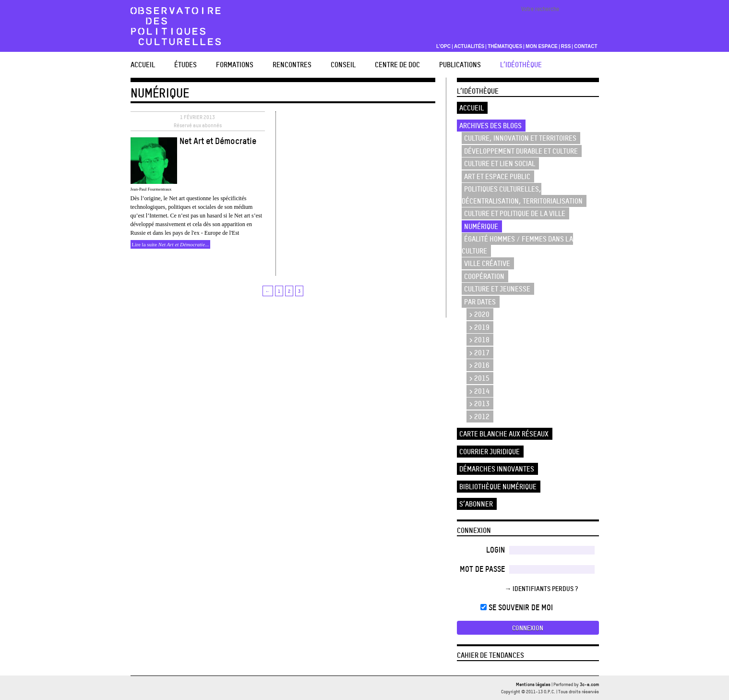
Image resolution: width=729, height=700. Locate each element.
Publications (460, 65)
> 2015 (479, 378)
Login (496, 550)
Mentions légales (533, 684)
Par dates (480, 302)
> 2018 (479, 340)
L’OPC (443, 47)
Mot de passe (482, 569)
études (185, 65)
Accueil (143, 65)
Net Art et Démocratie (218, 141)
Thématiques (505, 47)
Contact (586, 47)
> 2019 (479, 327)
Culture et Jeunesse (497, 289)
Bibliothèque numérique (498, 487)
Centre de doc (397, 65)
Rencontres (292, 65)
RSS (566, 47)
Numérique (481, 226)
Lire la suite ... (171, 244)
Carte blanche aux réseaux (504, 434)
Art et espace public (497, 176)
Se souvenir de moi (517, 607)
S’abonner (476, 504)
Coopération (484, 276)
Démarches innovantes (497, 469)
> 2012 (479, 416)
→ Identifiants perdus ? (542, 588)
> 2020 (479, 314)
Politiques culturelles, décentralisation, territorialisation (522, 195)
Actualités (469, 47)
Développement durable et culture (521, 151)
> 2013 (479, 404)
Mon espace (542, 47)
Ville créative (487, 263)
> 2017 (479, 353)
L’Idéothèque (521, 65)
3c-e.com (589, 684)
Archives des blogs (490, 126)
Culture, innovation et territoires (520, 138)
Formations (235, 65)
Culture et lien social (500, 163)
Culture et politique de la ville (515, 213)
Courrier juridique (490, 452)
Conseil (343, 65)
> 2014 (479, 391)
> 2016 (479, 365)
